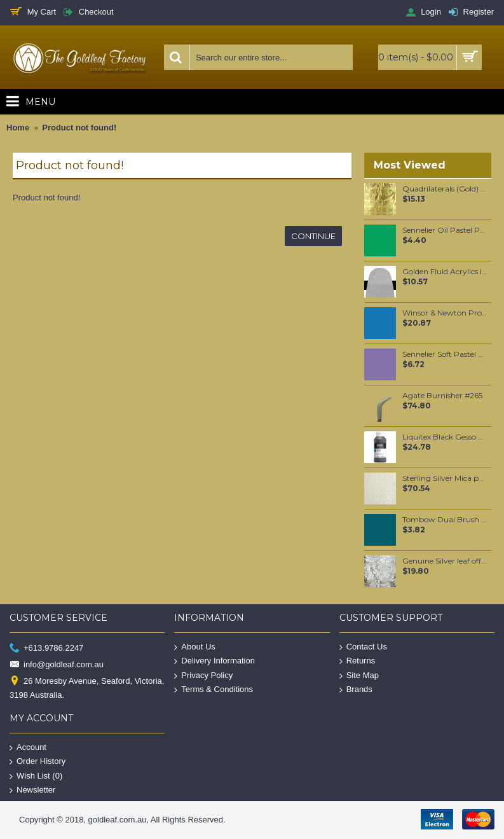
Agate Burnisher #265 (442, 396)
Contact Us (363, 647)
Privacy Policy (203, 676)
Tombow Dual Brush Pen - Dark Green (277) (445, 520)
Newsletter (32, 790)
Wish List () (36, 776)
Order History (37, 762)
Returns (358, 661)
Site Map (359, 676)
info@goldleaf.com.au (57, 665)
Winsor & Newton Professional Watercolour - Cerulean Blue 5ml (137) (445, 313)
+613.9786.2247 (46, 648)
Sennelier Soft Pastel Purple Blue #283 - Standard (445, 354)
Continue (313, 236)
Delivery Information (215, 661)
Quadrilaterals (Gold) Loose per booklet (445, 189)
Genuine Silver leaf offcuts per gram (445, 561)
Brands (356, 690)
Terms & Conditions (214, 690)
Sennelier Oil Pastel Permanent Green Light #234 (445, 230)
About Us (194, 647)
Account (28, 747)
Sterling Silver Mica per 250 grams (445, 478)
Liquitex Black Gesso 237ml (445, 437)
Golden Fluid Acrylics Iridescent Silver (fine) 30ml (445, 272)
